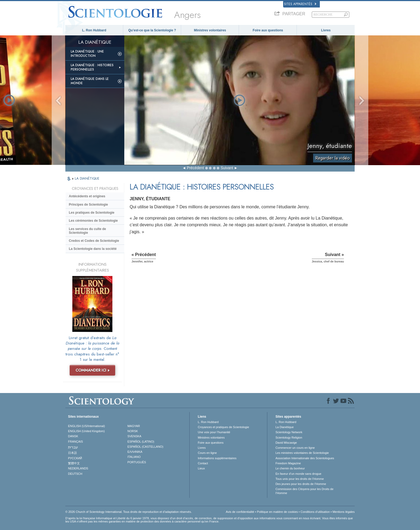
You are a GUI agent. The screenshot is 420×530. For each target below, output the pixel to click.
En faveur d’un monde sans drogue (298, 474)
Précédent (196, 168)
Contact (203, 463)
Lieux (201, 468)
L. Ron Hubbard (94, 30)
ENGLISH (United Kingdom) (86, 431)
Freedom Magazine (288, 463)
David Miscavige (286, 443)
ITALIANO (134, 457)
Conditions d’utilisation (315, 512)
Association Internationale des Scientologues (305, 458)
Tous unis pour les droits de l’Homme (299, 479)
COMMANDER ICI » (93, 370)
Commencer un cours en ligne (295, 448)
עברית (73, 447)
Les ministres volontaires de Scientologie (302, 453)
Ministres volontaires (210, 30)
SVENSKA (134, 436)
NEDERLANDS (78, 468)
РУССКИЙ (75, 458)
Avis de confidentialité (240, 512)
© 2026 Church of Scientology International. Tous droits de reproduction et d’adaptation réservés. (129, 512)
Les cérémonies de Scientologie (93, 221)
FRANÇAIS (76, 442)
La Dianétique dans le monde (90, 81)
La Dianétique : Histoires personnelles (92, 67)
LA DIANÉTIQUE (87, 178)
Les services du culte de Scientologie (87, 231)
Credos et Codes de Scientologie (94, 241)
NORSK (133, 431)
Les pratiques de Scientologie (92, 213)
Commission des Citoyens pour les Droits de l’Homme (304, 491)
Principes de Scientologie (88, 205)
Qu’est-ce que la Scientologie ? (152, 30)
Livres (326, 30)
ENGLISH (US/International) (87, 426)
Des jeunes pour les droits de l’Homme (301, 484)
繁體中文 (74, 463)
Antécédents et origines (87, 196)
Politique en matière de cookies (277, 512)
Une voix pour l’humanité (214, 432)
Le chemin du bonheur (290, 468)
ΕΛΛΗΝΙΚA (135, 452)
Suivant (227, 168)
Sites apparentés (300, 4)
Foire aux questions (268, 30)
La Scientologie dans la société (93, 249)
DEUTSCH (75, 474)
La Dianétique (284, 427)
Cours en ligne (207, 453)
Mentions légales (344, 512)
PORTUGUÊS (137, 462)
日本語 (72, 453)
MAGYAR (134, 426)
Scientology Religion (289, 438)
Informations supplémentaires (217, 458)
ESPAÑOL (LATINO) (141, 442)
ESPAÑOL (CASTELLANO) (145, 447)
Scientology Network (289, 432)
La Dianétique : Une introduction (87, 54)
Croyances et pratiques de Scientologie (223, 427)
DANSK (73, 436)
